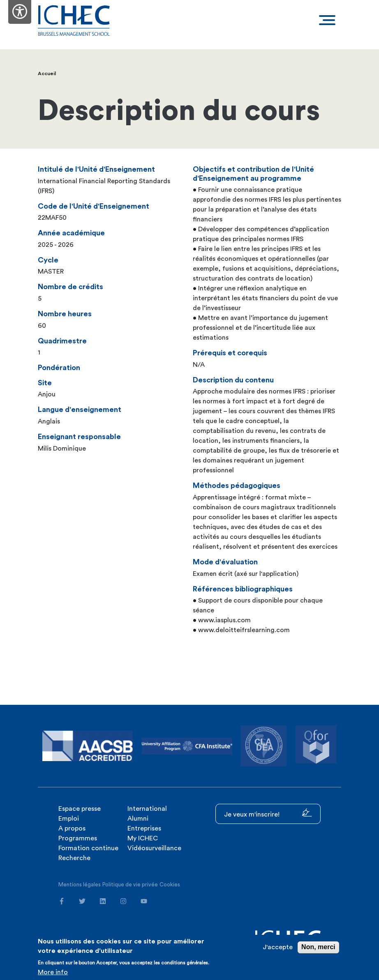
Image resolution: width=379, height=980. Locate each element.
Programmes (78, 838)
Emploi (69, 819)
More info (53, 972)
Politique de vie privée (130, 885)
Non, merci (318, 947)
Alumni (138, 819)
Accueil (47, 74)
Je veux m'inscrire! (268, 813)
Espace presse (80, 809)
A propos (72, 828)
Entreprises (144, 828)
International (147, 809)
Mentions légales (80, 885)
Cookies (170, 885)
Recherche (74, 858)
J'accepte (278, 947)
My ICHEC (143, 838)
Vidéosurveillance (154, 848)
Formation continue (88, 848)
